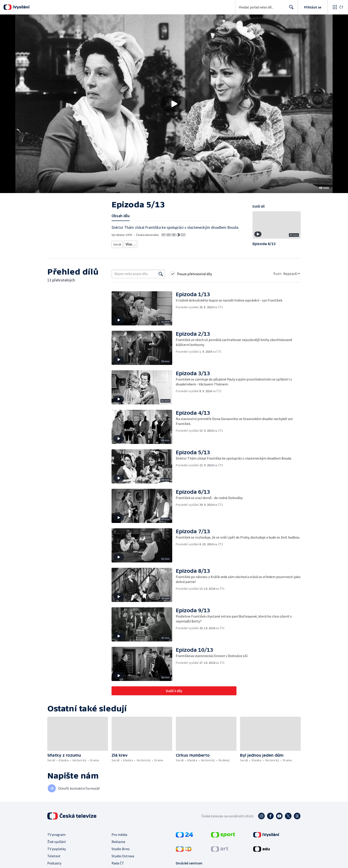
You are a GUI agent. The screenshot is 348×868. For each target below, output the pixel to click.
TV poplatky (57, 852)
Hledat (290, 9)
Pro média (119, 837)
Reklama (118, 845)
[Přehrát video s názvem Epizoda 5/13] (174, 104)
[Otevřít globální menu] (338, 7)
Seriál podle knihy (216, 243)
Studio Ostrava (123, 859)
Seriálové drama (189, 243)
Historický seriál (163, 243)
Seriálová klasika (137, 243)
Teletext (54, 859)
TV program (56, 837)
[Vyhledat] (161, 277)
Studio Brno (121, 852)
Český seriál (121, 250)
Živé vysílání (56, 845)
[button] (174, 104)
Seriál (117, 243)
